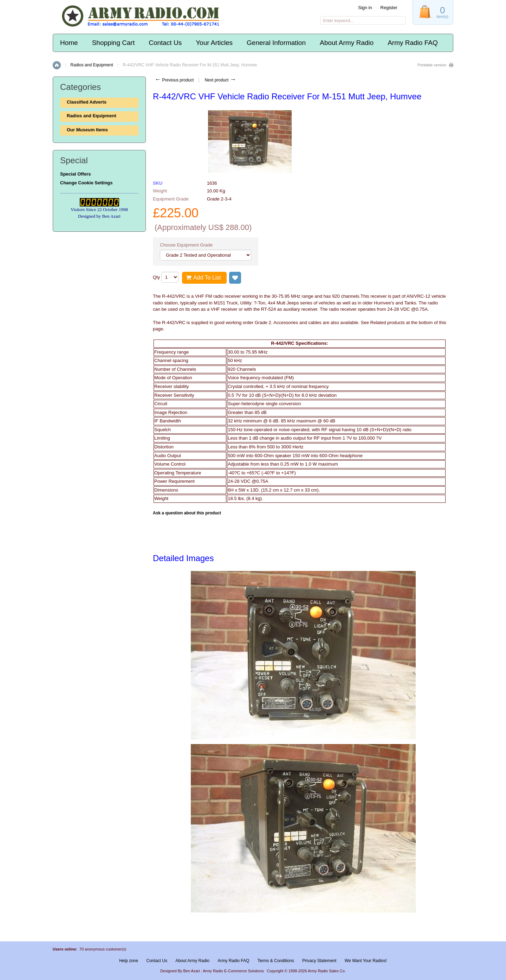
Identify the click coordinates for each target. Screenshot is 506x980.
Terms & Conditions (276, 961)
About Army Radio (347, 43)
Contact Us (165, 43)
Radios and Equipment (92, 65)
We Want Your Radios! (366, 961)
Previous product (174, 80)
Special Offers (75, 174)
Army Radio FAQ (413, 43)
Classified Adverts (87, 102)
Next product (220, 80)
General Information (276, 43)
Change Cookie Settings (86, 183)
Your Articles (214, 43)
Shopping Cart (113, 43)
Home (69, 43)
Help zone (129, 961)
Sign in (365, 8)
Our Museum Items (87, 130)
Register (389, 8)
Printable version (432, 65)
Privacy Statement (319, 961)
